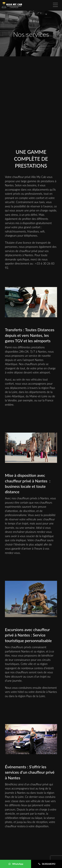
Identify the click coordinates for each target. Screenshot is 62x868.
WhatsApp (16, 864)
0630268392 (47, 864)
